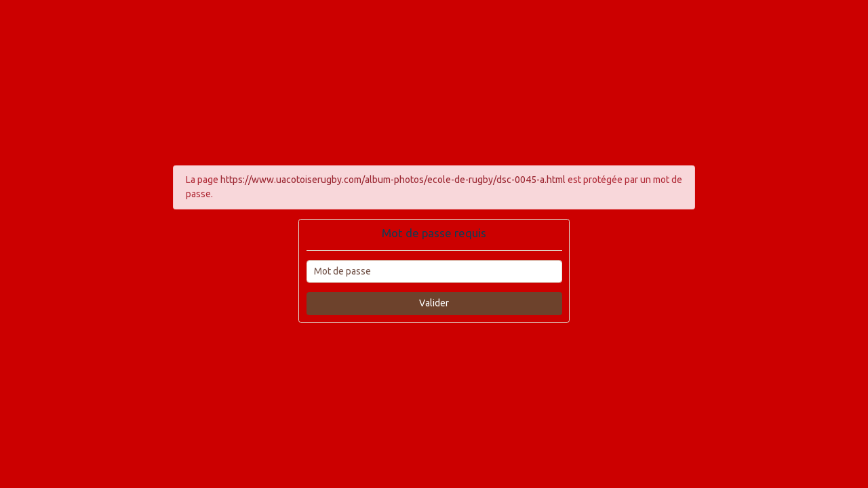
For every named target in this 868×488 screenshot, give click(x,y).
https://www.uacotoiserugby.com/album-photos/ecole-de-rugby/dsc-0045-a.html (393, 180)
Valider (434, 303)
